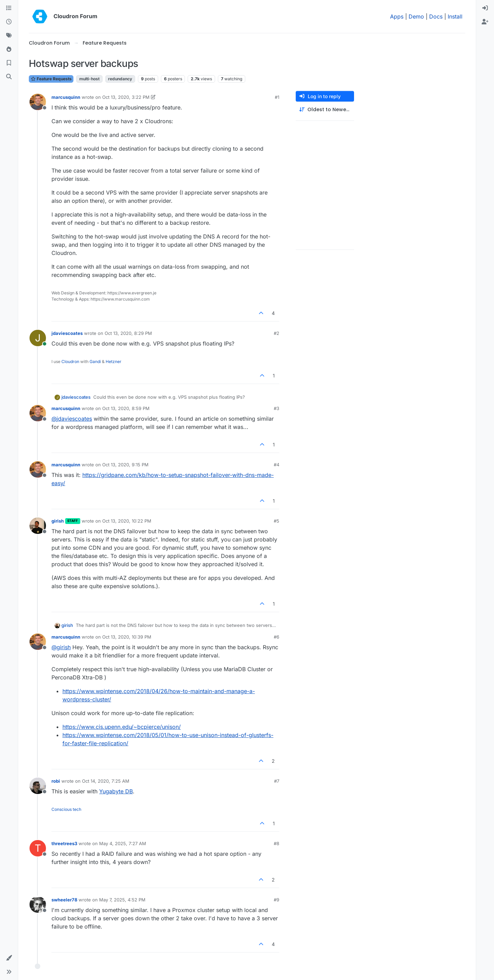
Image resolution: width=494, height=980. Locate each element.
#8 (277, 843)
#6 (277, 637)
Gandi (95, 361)
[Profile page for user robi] (38, 786)
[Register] (485, 22)
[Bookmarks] (9, 63)
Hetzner (114, 361)
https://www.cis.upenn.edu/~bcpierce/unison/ (122, 727)
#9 (277, 900)
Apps (397, 16)
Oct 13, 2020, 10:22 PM (127, 521)
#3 (277, 408)
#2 (277, 333)
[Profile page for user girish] (38, 526)
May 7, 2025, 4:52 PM (122, 900)
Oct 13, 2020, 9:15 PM (125, 465)
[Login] (485, 8)
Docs (436, 16)
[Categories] (9, 8)
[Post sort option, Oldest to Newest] (325, 110)
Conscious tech (66, 809)
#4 (277, 465)
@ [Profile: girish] (61, 647)
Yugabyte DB (116, 791)
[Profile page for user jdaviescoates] (38, 338)
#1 (277, 97)
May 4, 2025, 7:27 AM (123, 843)
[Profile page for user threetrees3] (38, 848)
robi (56, 781)
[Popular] (9, 49)
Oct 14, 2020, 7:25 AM (106, 781)
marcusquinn (66, 97)
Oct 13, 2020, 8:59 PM (126, 408)
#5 (277, 521)
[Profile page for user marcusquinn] (38, 102)
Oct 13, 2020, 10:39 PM (127, 637)
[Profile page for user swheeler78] (38, 905)
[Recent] (9, 22)
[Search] (9, 77)
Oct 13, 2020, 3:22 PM (126, 97)
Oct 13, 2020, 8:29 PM (128, 333)
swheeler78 (64, 900)
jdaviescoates (67, 333)
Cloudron (70, 361)
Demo (416, 16)
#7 (277, 781)
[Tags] (9, 36)
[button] (9, 958)
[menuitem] (485, 8)
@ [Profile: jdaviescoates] (72, 419)
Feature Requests (51, 79)
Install (455, 16)
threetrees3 (64, 843)
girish (58, 521)
